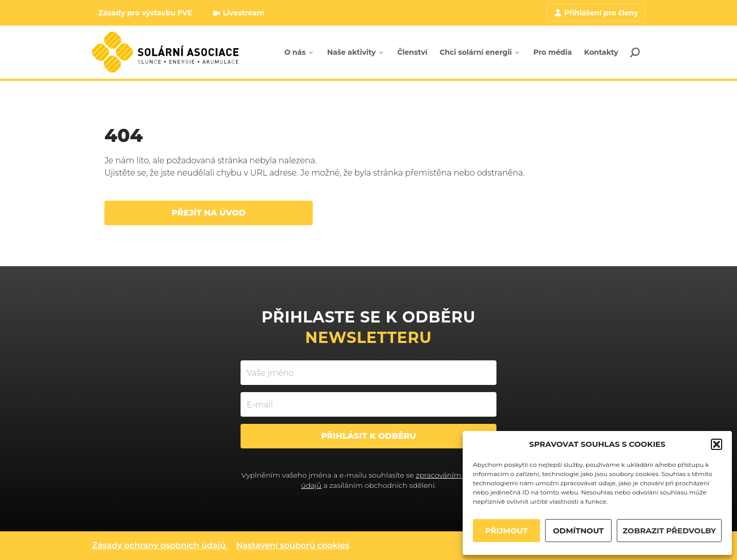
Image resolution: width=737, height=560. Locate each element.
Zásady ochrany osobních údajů (159, 545)
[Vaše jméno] (368, 373)
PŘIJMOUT (506, 531)
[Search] (635, 52)
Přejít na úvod (209, 213)
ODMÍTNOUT (578, 531)
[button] (717, 444)
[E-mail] (368, 404)
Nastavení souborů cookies (292, 545)
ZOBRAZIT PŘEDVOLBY (669, 531)
